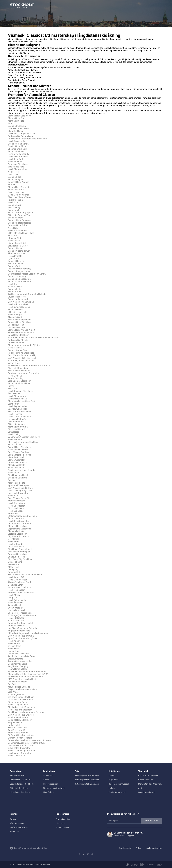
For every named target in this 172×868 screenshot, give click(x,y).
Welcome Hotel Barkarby (20, 269)
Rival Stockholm (16, 200)
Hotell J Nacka (15, 376)
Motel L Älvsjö (15, 445)
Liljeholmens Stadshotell (20, 529)
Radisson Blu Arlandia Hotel (21, 353)
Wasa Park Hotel (16, 547)
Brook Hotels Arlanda (18, 733)
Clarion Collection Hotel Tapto (22, 401)
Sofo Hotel (13, 513)
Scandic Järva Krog (17, 276)
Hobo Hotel (13, 174)
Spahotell (112, 776)
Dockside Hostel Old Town (20, 745)
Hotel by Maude (15, 544)
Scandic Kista (14, 289)
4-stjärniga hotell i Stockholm (87, 780)
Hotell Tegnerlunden (17, 406)
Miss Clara (13, 389)
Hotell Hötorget (15, 315)
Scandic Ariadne (16, 218)
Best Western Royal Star (19, 498)
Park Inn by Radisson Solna (21, 360)
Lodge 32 (12, 598)
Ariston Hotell (14, 605)
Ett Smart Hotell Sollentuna (21, 735)
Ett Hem (12, 185)
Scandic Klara (15, 177)
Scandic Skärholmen (18, 478)
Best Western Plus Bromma (21, 636)
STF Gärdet (13, 539)
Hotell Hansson (15, 414)
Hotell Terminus (15, 440)
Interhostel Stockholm (18, 654)
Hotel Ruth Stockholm (18, 521)
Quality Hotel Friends (18, 157)
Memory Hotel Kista (17, 526)
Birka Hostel (14, 432)
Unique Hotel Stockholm (19, 524)
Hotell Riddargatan (17, 396)
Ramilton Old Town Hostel (20, 623)
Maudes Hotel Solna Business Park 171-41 (28, 674)
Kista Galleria (49, 792)
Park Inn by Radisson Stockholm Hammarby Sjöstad (33, 338)
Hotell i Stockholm (17, 776)
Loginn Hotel (14, 651)
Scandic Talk (14, 266)
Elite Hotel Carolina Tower (20, 215)
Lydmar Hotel (14, 258)
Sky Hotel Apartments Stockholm (24, 442)
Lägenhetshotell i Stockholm (22, 784)
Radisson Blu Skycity (18, 340)
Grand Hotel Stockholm (19, 128)
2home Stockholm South (20, 582)
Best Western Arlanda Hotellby (22, 355)
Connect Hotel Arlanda (19, 182)
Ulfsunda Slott (15, 238)
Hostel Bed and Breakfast (20, 710)
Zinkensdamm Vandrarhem (21, 332)
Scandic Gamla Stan (18, 350)
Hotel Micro (13, 473)
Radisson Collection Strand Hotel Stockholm (29, 366)
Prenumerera (152, 821)
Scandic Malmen (16, 151)
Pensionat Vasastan (17, 682)
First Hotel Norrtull (17, 429)
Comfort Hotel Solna (18, 225)
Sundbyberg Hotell (17, 557)
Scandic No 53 (15, 248)
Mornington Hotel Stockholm (150, 784)
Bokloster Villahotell (17, 664)
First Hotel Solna (16, 508)
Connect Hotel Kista (17, 462)
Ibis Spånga (14, 570)
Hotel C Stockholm (17, 141)
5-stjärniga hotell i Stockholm (87, 776)
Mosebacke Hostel (17, 465)
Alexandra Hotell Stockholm (21, 592)
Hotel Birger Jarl (16, 162)
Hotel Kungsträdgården (19, 307)
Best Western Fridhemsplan (21, 302)
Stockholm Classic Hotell (20, 549)
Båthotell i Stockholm (19, 788)
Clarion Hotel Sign (16, 118)
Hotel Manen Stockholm (19, 753)
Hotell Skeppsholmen (18, 169)
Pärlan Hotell (14, 725)
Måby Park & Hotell (17, 483)
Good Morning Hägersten (20, 490)
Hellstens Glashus (16, 327)
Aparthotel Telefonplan (19, 485)
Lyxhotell (112, 788)
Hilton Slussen (15, 287)
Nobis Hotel (13, 172)
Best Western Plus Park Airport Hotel (25, 575)
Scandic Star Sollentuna (19, 281)
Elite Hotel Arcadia (17, 424)
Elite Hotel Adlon (16, 264)
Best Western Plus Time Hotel (22, 358)
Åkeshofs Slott (15, 317)
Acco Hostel (14, 564)
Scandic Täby (14, 292)
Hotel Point (13, 496)
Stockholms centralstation (54, 788)
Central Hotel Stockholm (19, 447)
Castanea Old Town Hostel (20, 700)
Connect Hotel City (17, 261)
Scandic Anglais (16, 179)
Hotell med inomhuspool (119, 784)
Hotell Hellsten (15, 348)
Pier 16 (11, 386)
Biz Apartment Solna (18, 702)
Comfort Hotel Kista (17, 554)
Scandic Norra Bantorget (20, 220)
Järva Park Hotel (16, 457)
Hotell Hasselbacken (18, 230)
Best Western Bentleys (18, 452)
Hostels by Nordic (16, 756)
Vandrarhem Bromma (18, 717)
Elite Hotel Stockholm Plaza (21, 233)
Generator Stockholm (18, 164)
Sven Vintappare (16, 608)
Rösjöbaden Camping (18, 666)
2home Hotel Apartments (20, 613)
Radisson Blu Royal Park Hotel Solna (25, 677)
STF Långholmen (16, 694)
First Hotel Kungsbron (18, 368)
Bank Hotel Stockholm (18, 335)
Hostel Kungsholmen (18, 705)
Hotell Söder (14, 541)
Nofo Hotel (13, 228)
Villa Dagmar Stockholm (19, 381)
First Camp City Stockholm (21, 559)
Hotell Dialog (14, 434)
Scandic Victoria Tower (19, 251)
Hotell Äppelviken (16, 641)
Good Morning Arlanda (19, 195)
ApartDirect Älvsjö (16, 730)
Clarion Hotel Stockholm (19, 116)
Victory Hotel (14, 363)
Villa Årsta (13, 692)
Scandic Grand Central (19, 144)
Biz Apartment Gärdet (18, 246)
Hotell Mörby (14, 595)
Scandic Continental (17, 126)
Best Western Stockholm (19, 320)
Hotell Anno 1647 (16, 577)
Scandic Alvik (14, 205)
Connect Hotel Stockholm (20, 322)
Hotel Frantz (14, 202)
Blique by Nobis (15, 131)
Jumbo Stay (14, 404)
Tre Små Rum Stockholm (20, 661)
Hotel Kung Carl (15, 159)
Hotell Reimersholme (18, 600)
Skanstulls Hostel (16, 531)
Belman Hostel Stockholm (20, 738)
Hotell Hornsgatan (17, 590)
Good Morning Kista (17, 580)
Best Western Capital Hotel (20, 488)
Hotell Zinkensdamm (18, 450)
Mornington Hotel (16, 121)
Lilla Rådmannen (16, 422)
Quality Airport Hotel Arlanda (21, 470)
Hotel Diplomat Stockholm (20, 391)
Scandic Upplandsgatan (19, 279)
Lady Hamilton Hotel (18, 409)
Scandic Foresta (16, 309)
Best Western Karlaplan (19, 371)
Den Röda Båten (16, 585)
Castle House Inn (16, 325)
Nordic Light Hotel (16, 192)
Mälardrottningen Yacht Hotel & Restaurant (28, 633)
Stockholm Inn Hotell (18, 475)
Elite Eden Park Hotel (18, 312)
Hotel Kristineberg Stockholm (22, 751)
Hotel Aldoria (14, 643)
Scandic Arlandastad (18, 299)
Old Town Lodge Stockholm (21, 697)
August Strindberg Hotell (19, 631)
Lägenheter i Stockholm (20, 792)
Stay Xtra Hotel (15, 722)
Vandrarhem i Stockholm (20, 780)
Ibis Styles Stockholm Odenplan (23, 628)
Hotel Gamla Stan (16, 503)
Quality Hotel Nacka (17, 399)
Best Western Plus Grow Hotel (22, 715)
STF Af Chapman (16, 621)
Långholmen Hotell (17, 243)
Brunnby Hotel (15, 572)
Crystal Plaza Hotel (17, 297)
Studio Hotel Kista (16, 468)
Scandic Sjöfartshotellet (19, 223)
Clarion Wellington (17, 460)
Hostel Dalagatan (16, 618)
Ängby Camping (16, 378)
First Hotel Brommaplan (19, 552)
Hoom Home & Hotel (18, 669)
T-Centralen (48, 776)
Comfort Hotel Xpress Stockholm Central (27, 274)
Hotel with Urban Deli (18, 304)
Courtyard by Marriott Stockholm (23, 373)
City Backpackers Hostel (19, 455)
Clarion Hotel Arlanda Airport (21, 330)
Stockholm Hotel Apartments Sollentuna (27, 671)
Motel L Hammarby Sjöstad (21, 213)
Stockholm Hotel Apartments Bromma (26, 712)
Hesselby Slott (15, 256)
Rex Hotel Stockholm (18, 493)
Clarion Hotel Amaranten (20, 187)
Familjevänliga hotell (117, 792)
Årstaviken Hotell (16, 519)
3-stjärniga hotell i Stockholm (87, 784)
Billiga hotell (113, 780)
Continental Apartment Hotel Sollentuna (27, 743)
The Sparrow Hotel (17, 253)
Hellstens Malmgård (17, 419)
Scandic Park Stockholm (20, 383)
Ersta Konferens (15, 659)
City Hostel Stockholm (18, 536)
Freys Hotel (13, 236)
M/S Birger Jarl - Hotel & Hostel (23, 679)
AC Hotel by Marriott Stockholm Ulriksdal (27, 294)
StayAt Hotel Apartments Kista (22, 689)
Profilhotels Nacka (17, 626)
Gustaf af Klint (15, 562)
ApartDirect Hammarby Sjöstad (23, 638)
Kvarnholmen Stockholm (20, 587)
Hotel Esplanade (16, 511)
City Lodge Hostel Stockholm (22, 707)
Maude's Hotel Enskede (19, 687)
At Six (11, 123)
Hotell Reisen (14, 241)
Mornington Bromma (18, 427)
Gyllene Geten (14, 646)
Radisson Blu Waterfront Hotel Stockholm (28, 139)
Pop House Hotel (16, 343)
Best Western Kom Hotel (19, 411)
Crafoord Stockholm (17, 534)
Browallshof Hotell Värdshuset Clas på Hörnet (30, 740)
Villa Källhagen (15, 208)
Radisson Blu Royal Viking (20, 136)
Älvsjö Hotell (14, 394)
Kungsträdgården (51, 784)
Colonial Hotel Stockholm (20, 720)
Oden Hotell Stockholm (19, 748)
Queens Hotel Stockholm (20, 417)
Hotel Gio (12, 284)
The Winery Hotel (16, 190)
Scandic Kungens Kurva (19, 271)
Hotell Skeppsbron (17, 506)
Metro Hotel (13, 567)
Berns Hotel (13, 210)
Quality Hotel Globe (17, 146)
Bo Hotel (12, 480)
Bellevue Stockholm (17, 728)
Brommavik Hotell (16, 501)
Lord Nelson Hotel (16, 610)
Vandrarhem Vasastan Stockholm (24, 437)
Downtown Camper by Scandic (23, 134)
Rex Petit (12, 684)
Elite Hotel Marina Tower (19, 197)
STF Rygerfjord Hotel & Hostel (22, 615)
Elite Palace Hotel (16, 167)
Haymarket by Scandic (19, 154)
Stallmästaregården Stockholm (23, 516)
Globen (46, 780)
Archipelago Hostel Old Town (22, 656)
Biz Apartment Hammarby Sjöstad (24, 345)
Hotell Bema (14, 649)
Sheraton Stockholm (18, 149)
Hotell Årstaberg (16, 603)
